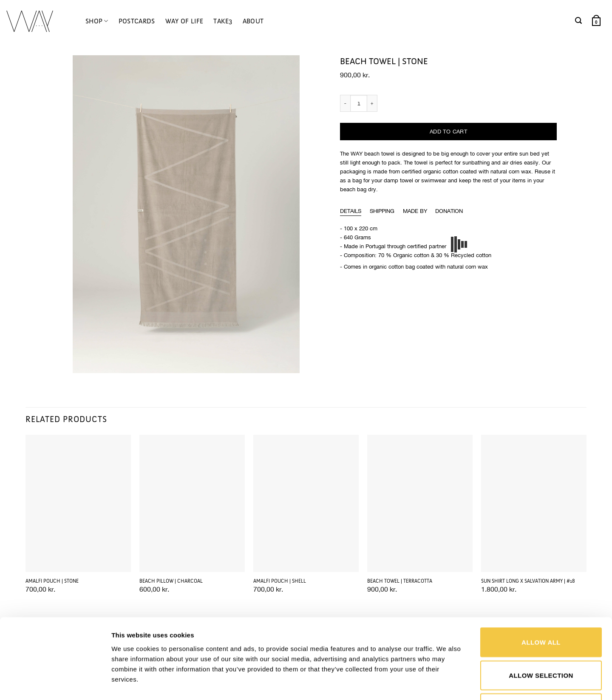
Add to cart (448, 132)
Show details (443, 683)
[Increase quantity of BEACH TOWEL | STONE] (372, 103)
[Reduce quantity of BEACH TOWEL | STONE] (345, 103)
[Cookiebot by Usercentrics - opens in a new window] (55, 683)
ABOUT (253, 21)
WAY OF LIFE (184, 21)
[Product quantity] (359, 103)
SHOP (97, 21)
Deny (541, 642)
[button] (578, 21)
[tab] (351, 211)
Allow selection (541, 609)
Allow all (541, 576)
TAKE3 (223, 21)
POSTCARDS (137, 21)
